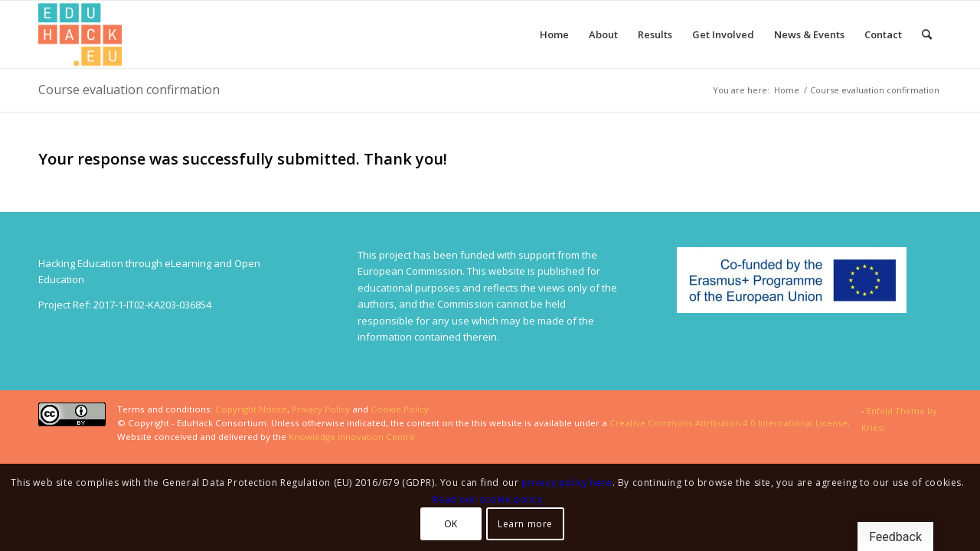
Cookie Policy (400, 409)
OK (451, 524)
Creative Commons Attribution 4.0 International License (728, 423)
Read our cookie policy (487, 499)
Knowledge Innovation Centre (352, 437)
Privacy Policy (321, 409)
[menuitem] (554, 34)
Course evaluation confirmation (129, 90)
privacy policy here (567, 483)
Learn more (525, 524)
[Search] (927, 34)
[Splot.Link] (80, 34)
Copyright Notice (251, 409)
